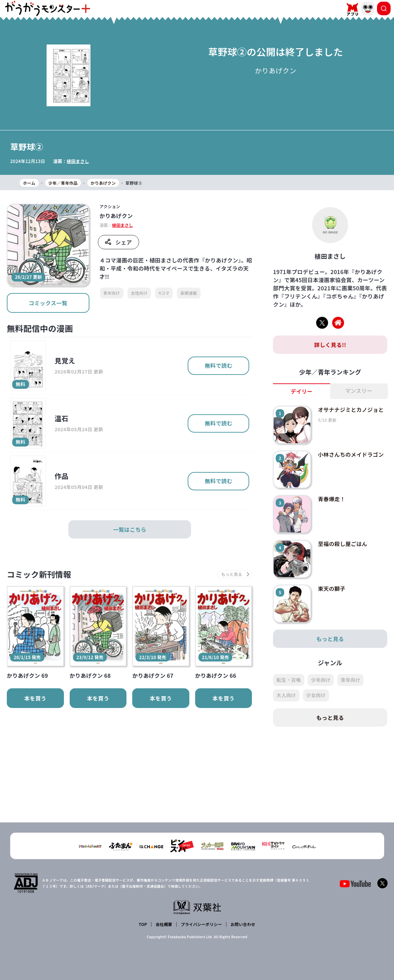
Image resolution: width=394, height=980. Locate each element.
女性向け (139, 293)
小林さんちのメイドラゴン (351, 454)
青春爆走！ (332, 499)
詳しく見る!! (330, 345)
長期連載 (189, 293)
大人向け (286, 695)
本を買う (35, 698)
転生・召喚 (289, 680)
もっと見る (330, 639)
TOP (143, 924)
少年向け (321, 680)
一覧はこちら (130, 529)
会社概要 (164, 924)
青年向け (112, 293)
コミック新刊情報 (40, 574)
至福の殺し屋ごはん (343, 544)
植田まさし (78, 161)
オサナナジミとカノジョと (351, 410)
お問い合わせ (243, 924)
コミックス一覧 (48, 303)
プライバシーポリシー (201, 924)
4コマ (164, 293)
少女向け (316, 695)
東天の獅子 (332, 588)
